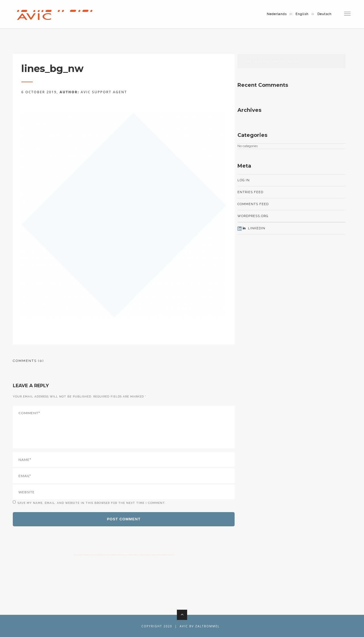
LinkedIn (254, 228)
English (302, 14)
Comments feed (253, 204)
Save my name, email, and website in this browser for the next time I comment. (92, 503)
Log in (244, 180)
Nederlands (277, 14)
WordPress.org (253, 216)
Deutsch (324, 14)
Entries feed (250, 192)
